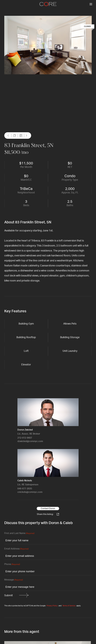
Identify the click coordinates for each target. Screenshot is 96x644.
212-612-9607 (25, 438)
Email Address (16, 549)
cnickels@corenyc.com (30, 492)
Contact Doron (48, 509)
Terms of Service (69, 606)
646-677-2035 (25, 489)
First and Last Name (19, 533)
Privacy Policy (52, 606)
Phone (12, 564)
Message (13, 580)
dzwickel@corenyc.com (30, 441)
